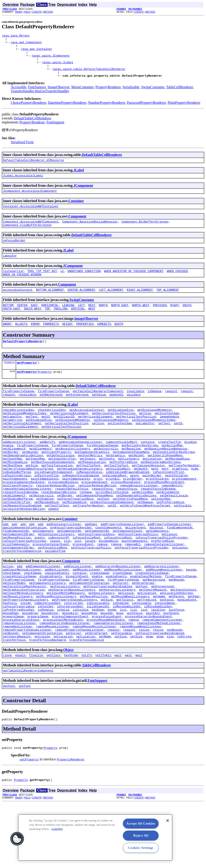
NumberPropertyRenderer (107, 111)
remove (102, 588)
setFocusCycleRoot (53, 592)
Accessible (18, 96)
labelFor (10, 270)
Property (10, 381)
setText (164, 448)
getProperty (26, 382)
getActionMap (172, 472)
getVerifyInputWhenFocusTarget (28, 500)
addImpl (91, 564)
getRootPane (13, 496)
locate (90, 584)
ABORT (7, 342)
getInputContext (183, 640)
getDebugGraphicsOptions (23, 484)
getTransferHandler (184, 496)
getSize (32, 496)
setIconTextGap (120, 448)
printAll (113, 512)
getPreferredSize (123, 492)
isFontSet (46, 660)
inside (26, 656)
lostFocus (176, 664)
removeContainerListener (164, 588)
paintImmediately (45, 512)
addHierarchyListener (162, 612)
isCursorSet (74, 656)
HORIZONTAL (50, 322)
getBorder (11, 480)
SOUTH (187, 322)
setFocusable (122, 692)
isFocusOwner (165, 656)
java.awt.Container (37, 52)
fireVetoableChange (102, 472)
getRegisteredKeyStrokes (161, 492)
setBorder (65, 532)
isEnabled (121, 656)
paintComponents (135, 584)
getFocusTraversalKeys (96, 576)
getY (165, 500)
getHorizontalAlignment (69, 436)
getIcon (145, 436)
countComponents (108, 568)
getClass (53, 717)
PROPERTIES (85, 342)
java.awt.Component (26, 44)
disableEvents (51, 624)
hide (195, 500)
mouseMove (89, 668)
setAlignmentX (168, 528)
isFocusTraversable (19, 660)
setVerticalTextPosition (61, 452)
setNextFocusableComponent (112, 540)
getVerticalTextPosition (136, 440)
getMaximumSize (177, 488)
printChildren (157, 512)
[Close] (168, 821)
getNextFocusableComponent (53, 492)
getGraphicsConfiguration (24, 640)
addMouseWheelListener (164, 616)
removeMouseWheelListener (141, 684)
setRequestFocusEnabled (22, 544)
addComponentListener (43, 612)
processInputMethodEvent (63, 676)
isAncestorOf (59, 580)
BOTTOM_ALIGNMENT (50, 306)
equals (20, 717)
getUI (46, 440)
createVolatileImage (152, 620)
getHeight (136, 484)
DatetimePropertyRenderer (67, 111)
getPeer (194, 648)
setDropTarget (96, 692)
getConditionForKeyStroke (174, 480)
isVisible (80, 664)
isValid (63, 664)
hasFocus (10, 656)
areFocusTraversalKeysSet (71, 568)
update (54, 548)
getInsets (87, 488)
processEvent (83, 588)
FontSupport (37, 96)
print (98, 512)
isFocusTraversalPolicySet (25, 584)
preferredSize (162, 584)
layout (55, 584)
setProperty (26, 392)
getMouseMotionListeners (56, 648)
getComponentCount (127, 572)
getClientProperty (56, 480)
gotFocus (167, 652)
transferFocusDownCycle (22, 596)
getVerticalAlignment (95, 440)
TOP (47, 326)
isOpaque (154, 412)
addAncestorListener (19, 468)
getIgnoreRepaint (153, 640)
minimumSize (108, 584)
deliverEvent (135, 568)
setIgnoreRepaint (17, 696)
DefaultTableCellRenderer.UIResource (33, 169)
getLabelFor (13, 440)
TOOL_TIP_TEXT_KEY (42, 286)
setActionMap (142, 528)
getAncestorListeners (73, 476)
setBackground (51, 416)
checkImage (12, 620)
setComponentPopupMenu (95, 532)
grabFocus (180, 500)
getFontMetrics (90, 484)
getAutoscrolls (106, 476)
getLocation (152, 488)
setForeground (77, 416)
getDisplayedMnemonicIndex (25, 436)
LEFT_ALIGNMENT (111, 306)
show (149, 696)
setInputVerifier (17, 540)
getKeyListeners (101, 644)
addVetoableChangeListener (81, 468)
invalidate (135, 412)
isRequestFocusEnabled (80, 508)
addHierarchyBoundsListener (118, 612)
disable (190, 468)
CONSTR (37, 12)
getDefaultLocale (60, 484)
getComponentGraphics (92, 480)
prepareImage (13, 672)
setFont (103, 536)
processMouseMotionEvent (164, 516)
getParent (176, 648)
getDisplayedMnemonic (155, 432)
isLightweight (98, 660)
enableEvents (116, 624)
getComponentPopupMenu (131, 480)
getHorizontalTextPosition (114, 436)
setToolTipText (57, 544)
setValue (99, 416)
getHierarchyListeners (117, 640)
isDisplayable (98, 656)
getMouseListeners (18, 648)
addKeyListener (57, 616)
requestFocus (102, 524)
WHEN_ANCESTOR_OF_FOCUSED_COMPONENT (133, 286)
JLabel (79, 179)
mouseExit (70, 668)
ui (62, 286)
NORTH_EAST (120, 322)
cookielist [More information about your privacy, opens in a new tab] (57, 829)
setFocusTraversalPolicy (91, 592)
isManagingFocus (89, 504)
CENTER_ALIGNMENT (81, 306)
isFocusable (141, 656)
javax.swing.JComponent (51, 60)
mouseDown (11, 668)
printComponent (184, 512)
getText (32, 440)
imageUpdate (169, 440)
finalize (36, 717)
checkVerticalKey (52, 432)
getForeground (162, 636)
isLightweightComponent (53, 504)
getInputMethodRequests (66, 644)
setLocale (42, 696)
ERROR (35, 342)
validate (134, 416)
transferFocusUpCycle (86, 700)
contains (147, 468)
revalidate (27, 416)
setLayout (180, 592)
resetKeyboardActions (59, 528)
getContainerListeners (56, 576)
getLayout (169, 576)
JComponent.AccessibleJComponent (30, 201)
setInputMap (161, 536)
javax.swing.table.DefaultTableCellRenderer (89, 76)
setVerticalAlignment (20, 452)
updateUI (116, 416)
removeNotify (172, 520)
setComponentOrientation (42, 692)
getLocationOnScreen (176, 644)
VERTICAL (78, 326)
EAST (34, 322)
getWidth (141, 500)
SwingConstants (153, 96)
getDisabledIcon (121, 432)
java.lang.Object (16, 36)
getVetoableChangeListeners (80, 500)
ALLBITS (21, 342)
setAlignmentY (14, 532)
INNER (19, 12)
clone (7, 717)
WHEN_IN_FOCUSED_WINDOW (22, 290)
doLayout (156, 568)
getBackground (154, 628)
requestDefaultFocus (72, 524)
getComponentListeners (47, 632)
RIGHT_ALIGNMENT (140, 306)
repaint (171, 412)
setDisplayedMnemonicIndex (154, 444)
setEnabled (45, 536)
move (120, 668)
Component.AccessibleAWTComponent (31, 233)
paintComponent (15, 512)
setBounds (174, 688)
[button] (17, 839)
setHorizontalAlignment (22, 448)
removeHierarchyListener (114, 680)
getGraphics (115, 484)
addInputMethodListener (22, 616)
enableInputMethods (146, 624)
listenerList (13, 286)
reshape (86, 528)
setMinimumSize (74, 540)
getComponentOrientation (89, 632)
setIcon (98, 448)
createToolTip (169, 468)
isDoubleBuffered (17, 504)
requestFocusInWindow (158, 524)
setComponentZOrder (19, 592)
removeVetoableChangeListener (27, 524)
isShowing (46, 664)
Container (76, 212)
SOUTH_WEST (33, 326)
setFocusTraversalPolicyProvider (141, 592)
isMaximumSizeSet (127, 660)
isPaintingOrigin (17, 508)
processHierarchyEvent (21, 676)
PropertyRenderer (108, 96)
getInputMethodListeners (23, 644)
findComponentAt (180, 568)
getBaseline (131, 476)
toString (184, 696)
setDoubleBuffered (18, 536)
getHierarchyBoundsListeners (72, 640)
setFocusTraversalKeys (75, 536)
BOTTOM (8, 322)
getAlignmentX (14, 476)
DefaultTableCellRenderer (33, 127)
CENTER (22, 322)
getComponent (43, 572)
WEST (92, 326)
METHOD (48, 12)
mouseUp (107, 668)
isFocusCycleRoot (87, 580)
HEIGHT (67, 342)
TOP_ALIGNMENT (168, 306)
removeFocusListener (19, 680)
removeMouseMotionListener (94, 684)
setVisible (182, 544)
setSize (121, 696)
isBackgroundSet (47, 656)
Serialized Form (22, 151)
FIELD (27, 12)
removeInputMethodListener (159, 680)
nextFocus (135, 668)
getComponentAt (69, 572)
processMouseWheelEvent (106, 676)
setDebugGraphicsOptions (136, 532)
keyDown (98, 664)
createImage (100, 620)
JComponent (83, 196)
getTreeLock (147, 652)
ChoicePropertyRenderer (28, 111)
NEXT (92, 322)
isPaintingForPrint (168, 504)
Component (77, 228)
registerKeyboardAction (55, 520)
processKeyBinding (63, 516)
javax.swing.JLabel (57, 68)
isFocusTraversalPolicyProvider (162, 580)
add (5, 564)
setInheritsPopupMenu (130, 536)
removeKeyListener (18, 684)
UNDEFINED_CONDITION (84, 286)
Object (68, 711)
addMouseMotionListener (123, 616)
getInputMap (13, 488)
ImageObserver (59, 96)
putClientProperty (18, 520)
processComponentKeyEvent (24, 516)
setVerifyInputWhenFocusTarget (145, 544)
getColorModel (14, 632)
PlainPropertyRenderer (184, 111)
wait (118, 717)
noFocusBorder (14, 254)
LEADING (68, 322)
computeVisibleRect (121, 468)
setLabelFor (145, 448)
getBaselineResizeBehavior (166, 476)
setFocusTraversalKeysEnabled (160, 692)
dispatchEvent (77, 624)
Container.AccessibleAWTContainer (31, 217)
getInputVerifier (62, 488)
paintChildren (176, 508)
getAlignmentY (40, 476)
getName (159, 648)
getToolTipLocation (57, 496)
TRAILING (60, 326)
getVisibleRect (118, 500)
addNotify (47, 468)
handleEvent (187, 652)
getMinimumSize (15, 492)
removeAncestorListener (139, 520)
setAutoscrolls (41, 532)
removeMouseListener (53, 684)
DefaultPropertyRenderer (23, 360)
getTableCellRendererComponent (98, 412)
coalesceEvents (57, 620)
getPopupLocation (92, 492)
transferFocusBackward (47, 700)
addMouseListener (87, 616)
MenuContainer (82, 96)
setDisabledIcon (39, 444)
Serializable (131, 96)
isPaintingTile (46, 508)
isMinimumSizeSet (158, 660)
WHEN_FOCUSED (177, 286)
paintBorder (152, 508)
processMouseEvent (126, 516)
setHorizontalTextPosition (66, 448)
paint (134, 508)
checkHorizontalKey (19, 432)
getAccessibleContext (86, 432)
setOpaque (145, 540)
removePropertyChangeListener (27, 688)
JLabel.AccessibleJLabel (23, 185)
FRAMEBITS (51, 342)
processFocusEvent (107, 672)
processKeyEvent (94, 516)
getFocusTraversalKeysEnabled (107, 636)
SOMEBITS (104, 342)
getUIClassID (64, 440)
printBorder (133, 512)
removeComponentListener (162, 676)
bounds (191, 616)
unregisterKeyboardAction (24, 548)
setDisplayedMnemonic (73, 444)
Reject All (141, 835)
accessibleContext (18, 306)
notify (87, 717)
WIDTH (119, 342)
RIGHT (175, 322)
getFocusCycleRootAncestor (25, 636)
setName (105, 696)
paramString (13, 444)
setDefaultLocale (174, 532)
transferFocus (14, 700)
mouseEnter (50, 668)
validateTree (55, 596)
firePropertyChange (19, 412)
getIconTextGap (167, 436)
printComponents (16, 588)
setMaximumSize (46, 540)
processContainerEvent (51, 588)
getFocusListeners (65, 636)
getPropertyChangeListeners (26, 652)
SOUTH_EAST (12, 326)
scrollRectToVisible (112, 528)
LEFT (81, 322)
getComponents (157, 572)
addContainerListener (64, 564)
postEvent (171, 668)
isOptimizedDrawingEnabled (127, 504)
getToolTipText (88, 496)
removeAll (133, 588)
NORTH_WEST (141, 322)
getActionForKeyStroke (140, 472)
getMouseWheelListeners (130, 648)
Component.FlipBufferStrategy (27, 237)
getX (154, 500)
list (67, 584)
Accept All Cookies (141, 823)
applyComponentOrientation (25, 568)
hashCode (71, 717)
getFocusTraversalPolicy (138, 576)
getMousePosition (17, 580)
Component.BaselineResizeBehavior (90, 233)
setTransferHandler (88, 544)
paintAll (153, 668)
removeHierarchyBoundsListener (65, 680)
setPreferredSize (170, 540)
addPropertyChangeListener (122, 564)
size (170, 696)
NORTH (103, 322)
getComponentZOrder (19, 576)
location (158, 664)
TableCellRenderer (179, 96)
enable (8, 472)
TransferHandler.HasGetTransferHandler (40, 100)
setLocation (63, 696)
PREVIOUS (160, 322)
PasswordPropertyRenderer (146, 111)
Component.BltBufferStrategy (145, 233)
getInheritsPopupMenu (165, 484)
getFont (142, 636)
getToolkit (125, 652)
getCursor (120, 632)
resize (144, 688)
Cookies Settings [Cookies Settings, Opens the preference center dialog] (141, 848)
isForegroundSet (70, 660)
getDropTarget (143, 632)
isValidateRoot (115, 508)
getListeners (128, 488)
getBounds (30, 480)
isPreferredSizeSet (19, 664)
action (8, 612)
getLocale (126, 644)
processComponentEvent (70, 672)
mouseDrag (30, 668)
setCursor (74, 692)
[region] (95, 837)
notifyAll (103, 717)
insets (39, 580)
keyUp (112, 664)
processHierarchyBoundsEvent (148, 672)
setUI (178, 448)
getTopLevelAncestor (148, 496)
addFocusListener (78, 612)
